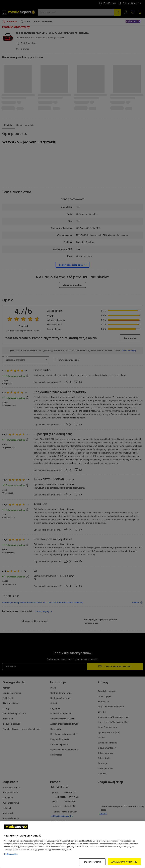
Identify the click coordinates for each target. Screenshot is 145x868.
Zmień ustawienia (92, 862)
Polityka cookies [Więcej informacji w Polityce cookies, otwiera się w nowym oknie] (11, 854)
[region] (72, 845)
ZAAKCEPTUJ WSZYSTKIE (124, 862)
